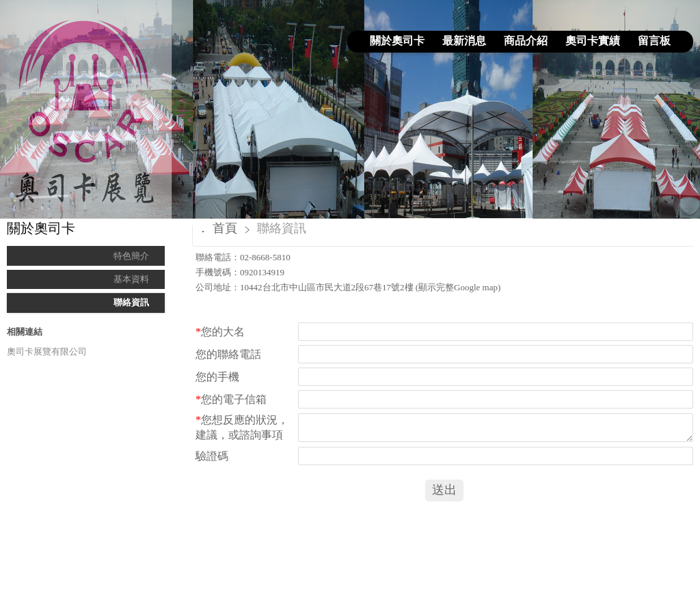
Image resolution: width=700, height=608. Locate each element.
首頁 (225, 228)
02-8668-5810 (265, 257)
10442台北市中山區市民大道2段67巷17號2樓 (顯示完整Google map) (370, 287)
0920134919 (262, 272)
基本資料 (131, 279)
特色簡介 (131, 256)
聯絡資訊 (131, 302)
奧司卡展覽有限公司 (47, 351)
